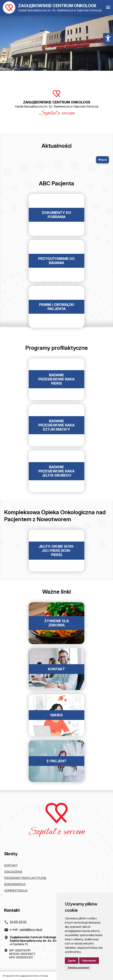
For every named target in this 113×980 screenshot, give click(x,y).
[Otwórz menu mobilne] (108, 7)
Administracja (16, 890)
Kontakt (11, 865)
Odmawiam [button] (89, 961)
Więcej (102, 160)
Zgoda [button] (72, 961)
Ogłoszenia (13, 872)
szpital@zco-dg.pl (31, 929)
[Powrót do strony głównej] (52, 7)
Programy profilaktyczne (25, 878)
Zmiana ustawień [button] (78, 968)
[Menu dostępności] (108, 38)
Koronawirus (15, 884)
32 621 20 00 (18, 922)
